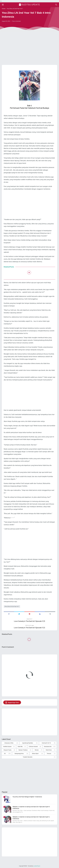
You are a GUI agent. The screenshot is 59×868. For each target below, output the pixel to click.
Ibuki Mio (20, 747)
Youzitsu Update (30, 5)
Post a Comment (16, 21)
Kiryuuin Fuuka (8, 750)
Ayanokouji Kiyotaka (28, 743)
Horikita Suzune (7, 747)
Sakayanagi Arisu (19, 754)
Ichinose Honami (33, 747)
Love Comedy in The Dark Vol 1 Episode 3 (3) (30, 621)
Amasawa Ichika (9, 743)
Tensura (49, 754)
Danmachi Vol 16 (46, 743)
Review (37, 750)
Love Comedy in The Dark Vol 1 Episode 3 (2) (29, 628)
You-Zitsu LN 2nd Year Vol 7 (12, 606)
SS (5, 754)
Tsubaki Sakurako (28, 757)
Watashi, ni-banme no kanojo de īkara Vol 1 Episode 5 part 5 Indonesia (31, 808)
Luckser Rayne (37, 866)
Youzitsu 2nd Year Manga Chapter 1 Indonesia (27, 797)
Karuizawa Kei (48, 747)
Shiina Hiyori (35, 754)
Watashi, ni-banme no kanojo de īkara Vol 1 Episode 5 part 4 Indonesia (31, 818)
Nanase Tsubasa (23, 750)
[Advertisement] (29, 49)
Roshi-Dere (49, 750)
